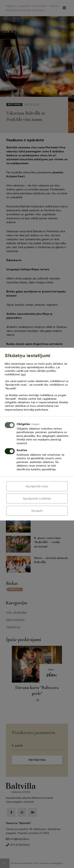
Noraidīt (37, 511)
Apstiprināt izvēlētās (37, 498)
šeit (23, 375)
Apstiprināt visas (37, 486)
